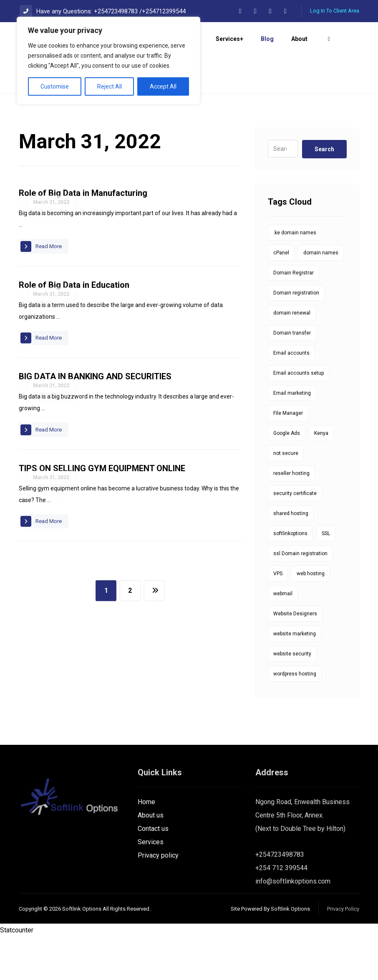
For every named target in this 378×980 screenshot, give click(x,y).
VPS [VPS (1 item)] (278, 617)
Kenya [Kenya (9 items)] (321, 476)
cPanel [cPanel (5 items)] (281, 296)
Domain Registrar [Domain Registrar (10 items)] (294, 316)
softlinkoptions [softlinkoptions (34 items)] (290, 576)
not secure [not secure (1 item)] (286, 496)
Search (324, 192)
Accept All (163, 86)
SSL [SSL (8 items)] (326, 576)
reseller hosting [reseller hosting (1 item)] (291, 516)
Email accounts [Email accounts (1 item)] (291, 396)
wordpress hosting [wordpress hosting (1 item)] (295, 717)
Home (146, 845)
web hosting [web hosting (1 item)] (311, 617)
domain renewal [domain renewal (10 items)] (292, 356)
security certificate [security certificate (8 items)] (295, 536)
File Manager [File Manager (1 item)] (288, 456)
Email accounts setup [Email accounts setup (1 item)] (299, 416)
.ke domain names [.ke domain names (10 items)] (295, 276)
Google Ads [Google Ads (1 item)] (287, 476)
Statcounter (17, 973)
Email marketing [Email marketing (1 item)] (292, 436)
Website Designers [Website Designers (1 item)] (295, 657)
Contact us (153, 872)
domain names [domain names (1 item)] (321, 296)
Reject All (110, 86)
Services (151, 885)
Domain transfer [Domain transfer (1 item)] (292, 376)
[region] (108, 61)
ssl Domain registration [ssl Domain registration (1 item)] (300, 597)
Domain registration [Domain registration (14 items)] (296, 336)
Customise (55, 86)
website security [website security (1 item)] (292, 697)
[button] (240, 11)
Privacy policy (158, 898)
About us (151, 858)
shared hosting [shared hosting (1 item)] (291, 556)
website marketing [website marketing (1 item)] (295, 677)
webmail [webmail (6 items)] (283, 637)
